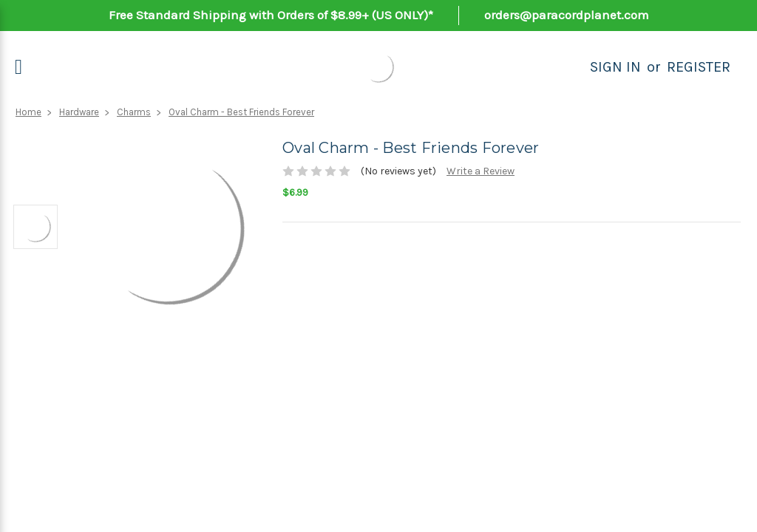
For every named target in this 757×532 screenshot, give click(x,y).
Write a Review (481, 171)
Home (28, 112)
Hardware (79, 112)
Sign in (615, 67)
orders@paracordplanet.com (567, 15)
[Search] (574, 67)
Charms (134, 112)
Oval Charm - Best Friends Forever (241, 112)
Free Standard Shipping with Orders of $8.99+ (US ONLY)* (271, 15)
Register (699, 67)
